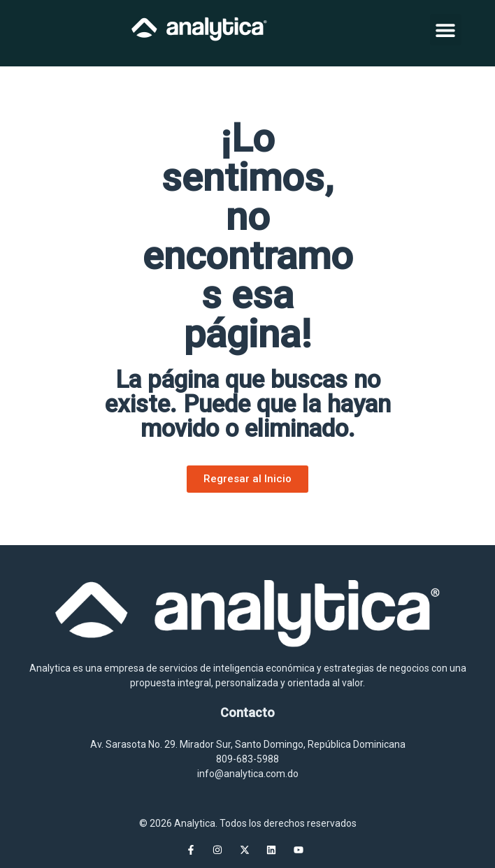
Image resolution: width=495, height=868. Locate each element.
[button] (446, 30)
